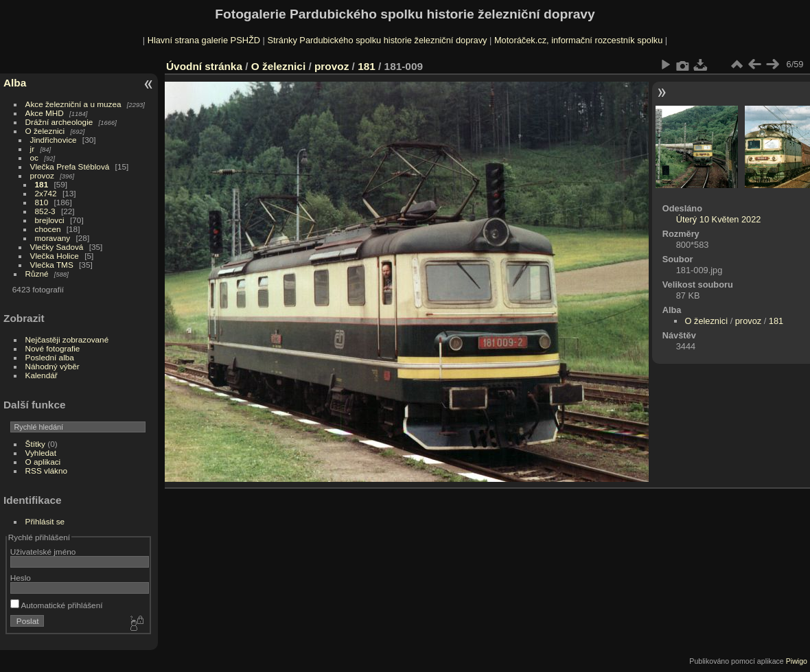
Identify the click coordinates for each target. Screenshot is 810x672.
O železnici (45, 131)
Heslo (21, 578)
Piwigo (797, 661)
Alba (15, 83)
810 (42, 202)
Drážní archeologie (59, 122)
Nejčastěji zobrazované (67, 339)
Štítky (35, 444)
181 (42, 184)
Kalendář (42, 375)
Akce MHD (45, 113)
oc (34, 158)
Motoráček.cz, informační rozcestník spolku (578, 40)
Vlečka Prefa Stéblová (70, 166)
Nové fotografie (53, 348)
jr (33, 149)
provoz (42, 175)
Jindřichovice (54, 140)
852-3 (45, 211)
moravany (53, 238)
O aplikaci (43, 462)
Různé (37, 274)
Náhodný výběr (53, 366)
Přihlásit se (45, 521)
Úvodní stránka (204, 66)
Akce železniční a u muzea (73, 104)
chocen (48, 229)
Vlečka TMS (52, 265)
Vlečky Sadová (57, 247)
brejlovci (50, 220)
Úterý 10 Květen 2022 (719, 219)
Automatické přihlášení (57, 605)
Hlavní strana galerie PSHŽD (204, 40)
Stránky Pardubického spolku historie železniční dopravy (377, 40)
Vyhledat (41, 453)
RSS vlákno (46, 471)
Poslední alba (50, 357)
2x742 (46, 193)
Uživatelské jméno (43, 552)
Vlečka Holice (55, 256)
